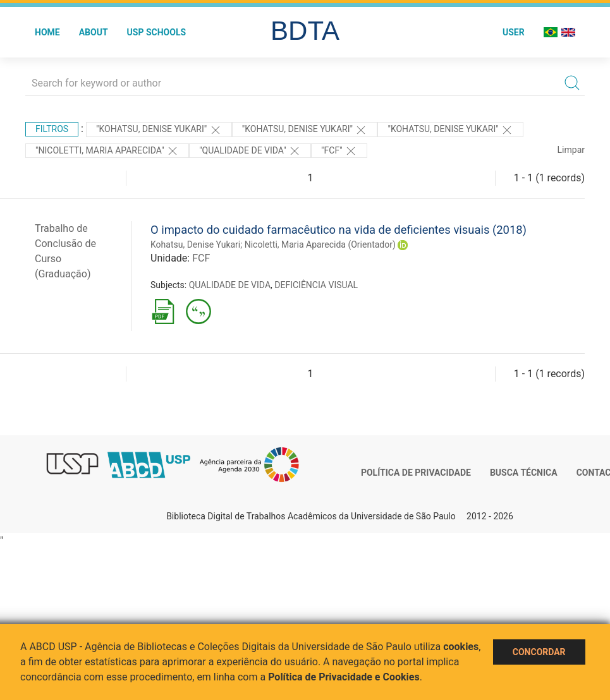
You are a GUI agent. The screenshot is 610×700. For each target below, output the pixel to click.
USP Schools (157, 32)
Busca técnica (524, 473)
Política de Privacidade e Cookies (344, 677)
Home (47, 32)
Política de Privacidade (416, 473)
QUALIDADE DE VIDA (230, 285)
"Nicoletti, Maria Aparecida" (107, 151)
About (94, 32)
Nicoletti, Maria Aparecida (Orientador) (320, 244)
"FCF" (339, 151)
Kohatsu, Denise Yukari (195, 244)
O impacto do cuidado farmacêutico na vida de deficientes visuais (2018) (339, 230)
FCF (201, 258)
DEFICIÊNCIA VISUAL (316, 285)
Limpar (571, 150)
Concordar (539, 652)
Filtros (52, 129)
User (514, 32)
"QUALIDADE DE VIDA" (250, 151)
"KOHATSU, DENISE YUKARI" (159, 130)
